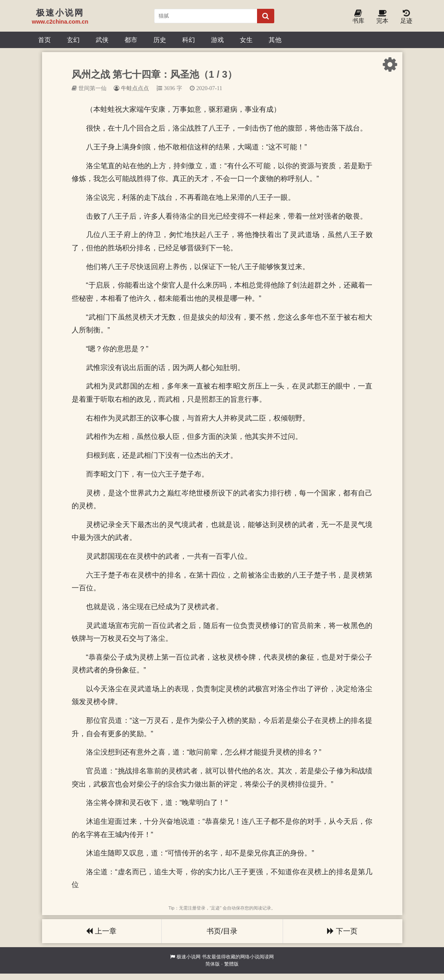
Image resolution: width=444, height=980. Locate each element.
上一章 (101, 931)
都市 (131, 40)
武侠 (102, 40)
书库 (358, 17)
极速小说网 (189, 957)
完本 (382, 17)
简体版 (213, 964)
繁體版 (231, 964)
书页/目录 (222, 931)
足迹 (406, 17)
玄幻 (73, 40)
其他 (275, 40)
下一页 (342, 931)
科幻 (189, 40)
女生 (246, 40)
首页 (44, 40)
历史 (160, 40)
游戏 (217, 40)
